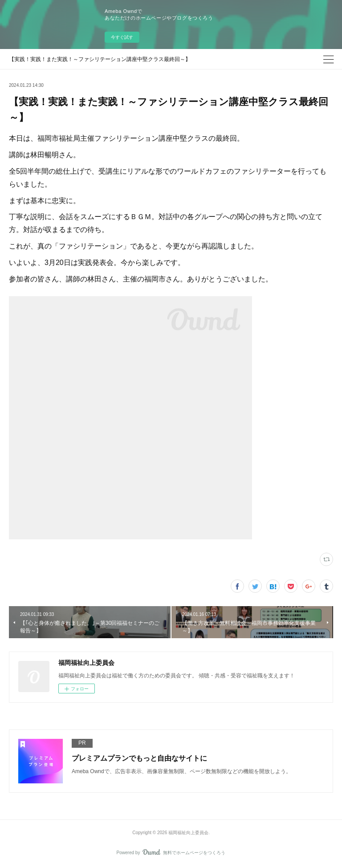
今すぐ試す (122, 37)
